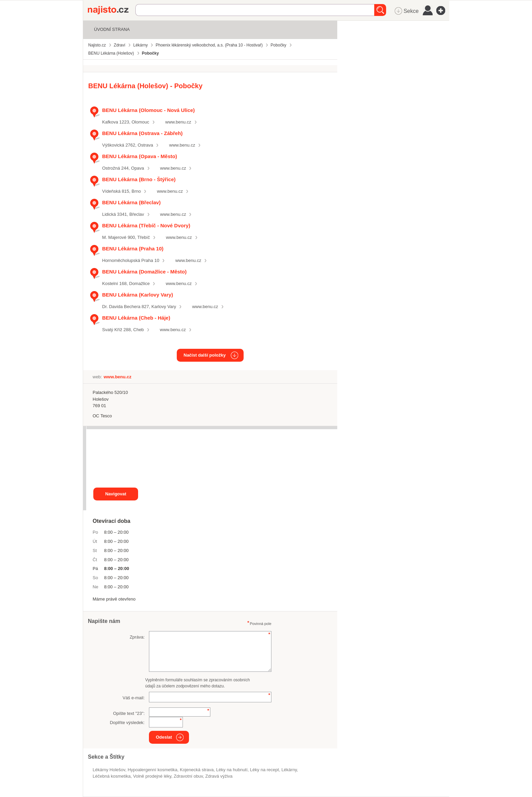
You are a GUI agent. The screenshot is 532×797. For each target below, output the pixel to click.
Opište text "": (129, 713)
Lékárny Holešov (109, 770)
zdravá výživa (219, 776)
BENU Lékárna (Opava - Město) (140, 156)
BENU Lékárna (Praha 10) (133, 249)
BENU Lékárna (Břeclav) (131, 202)
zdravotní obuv (188, 776)
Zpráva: (137, 637)
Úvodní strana (112, 29)
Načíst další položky (205, 355)
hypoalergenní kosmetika (153, 770)
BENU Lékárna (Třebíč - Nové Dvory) (146, 225)
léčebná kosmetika (112, 776)
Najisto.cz (112, 10)
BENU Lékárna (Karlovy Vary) (138, 295)
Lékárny (289, 770)
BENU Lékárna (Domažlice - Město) (144, 272)
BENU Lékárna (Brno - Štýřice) (139, 179)
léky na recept (264, 770)
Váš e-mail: (134, 698)
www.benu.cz (178, 122)
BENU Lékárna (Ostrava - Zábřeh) (142, 133)
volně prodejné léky (152, 776)
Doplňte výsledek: (127, 723)
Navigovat (116, 494)
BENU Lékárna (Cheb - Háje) (136, 318)
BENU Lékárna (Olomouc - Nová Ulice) (148, 110)
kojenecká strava (197, 770)
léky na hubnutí (232, 770)
